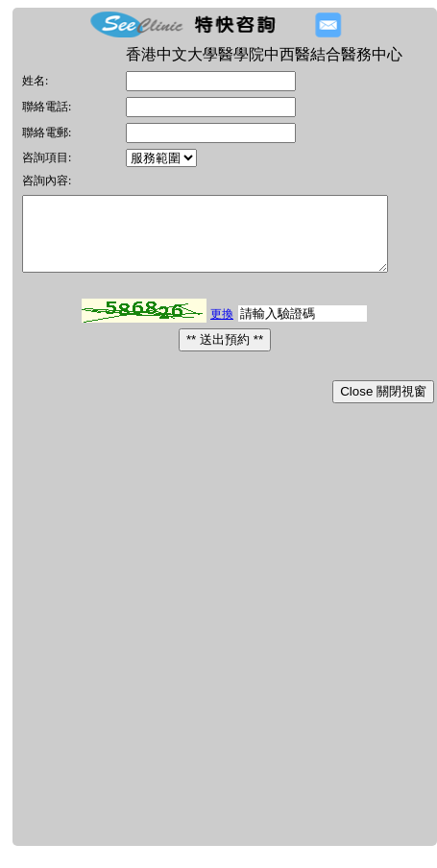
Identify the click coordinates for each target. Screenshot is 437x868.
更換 (222, 328)
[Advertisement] (217, 640)
